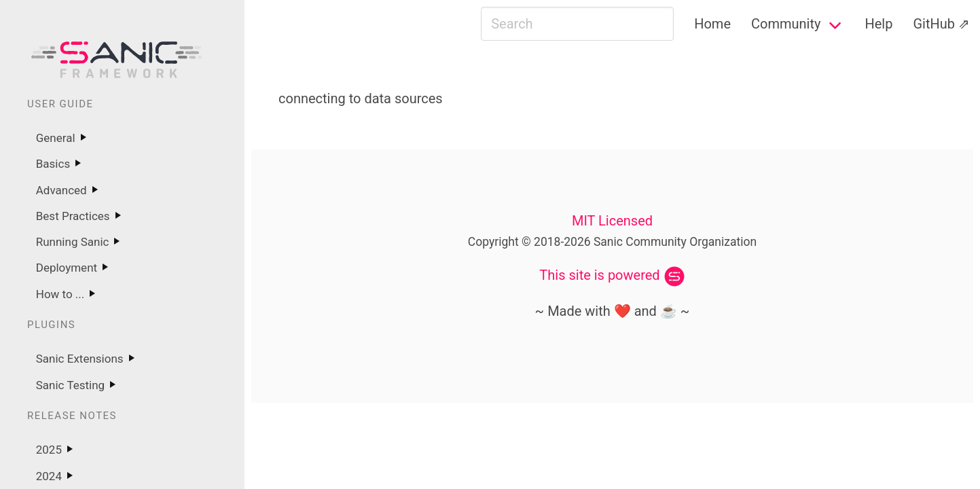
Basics (53, 164)
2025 (49, 450)
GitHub (934, 24)
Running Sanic (73, 242)
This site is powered (599, 275)
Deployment (67, 268)
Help (878, 24)
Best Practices (73, 216)
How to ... (60, 294)
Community (786, 24)
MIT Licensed (612, 221)
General (56, 138)
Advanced (61, 190)
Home (712, 24)
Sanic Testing (70, 385)
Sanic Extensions (80, 359)
